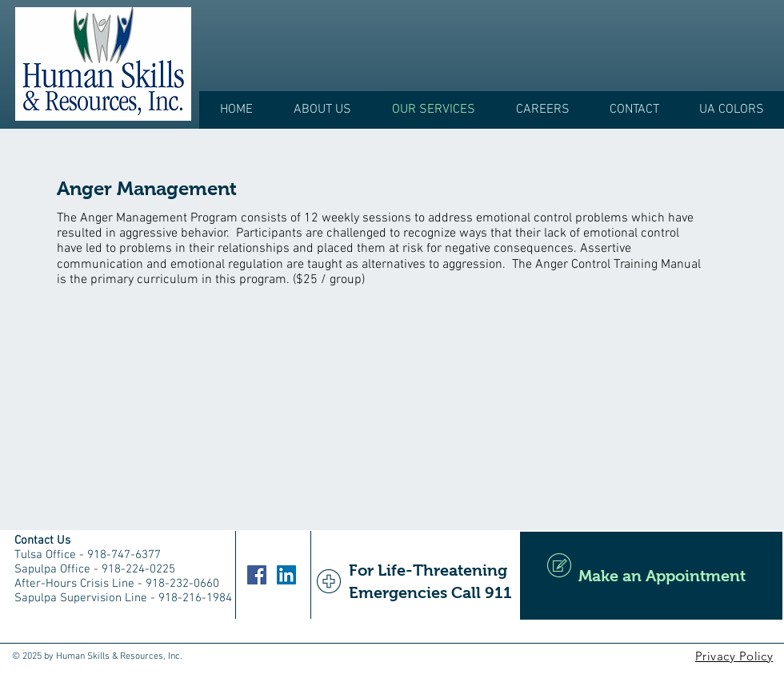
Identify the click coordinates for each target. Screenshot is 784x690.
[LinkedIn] (286, 575)
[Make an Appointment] (651, 576)
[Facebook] (257, 575)
